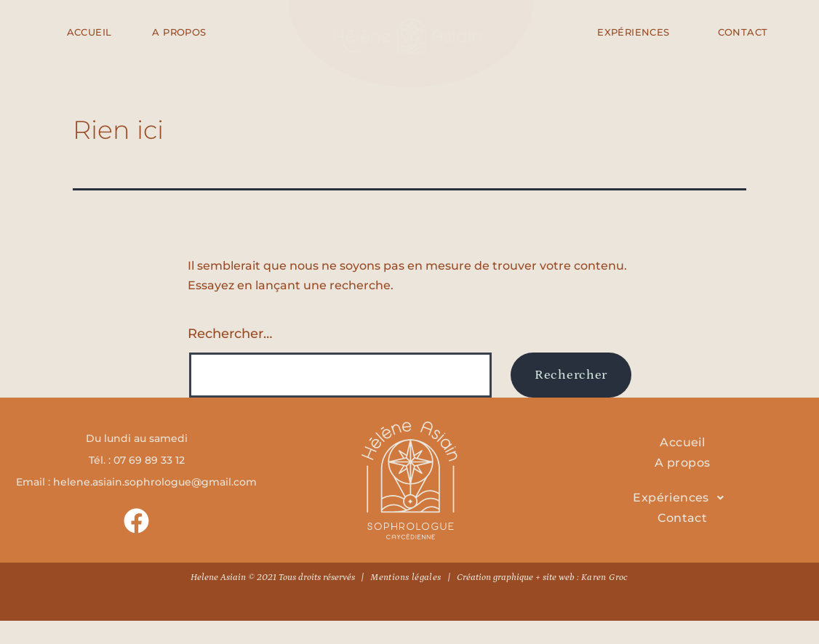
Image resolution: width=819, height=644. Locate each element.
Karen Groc (605, 577)
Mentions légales (405, 577)
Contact (682, 518)
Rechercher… (230, 334)
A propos (682, 463)
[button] (683, 498)
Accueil (682, 442)
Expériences (682, 498)
